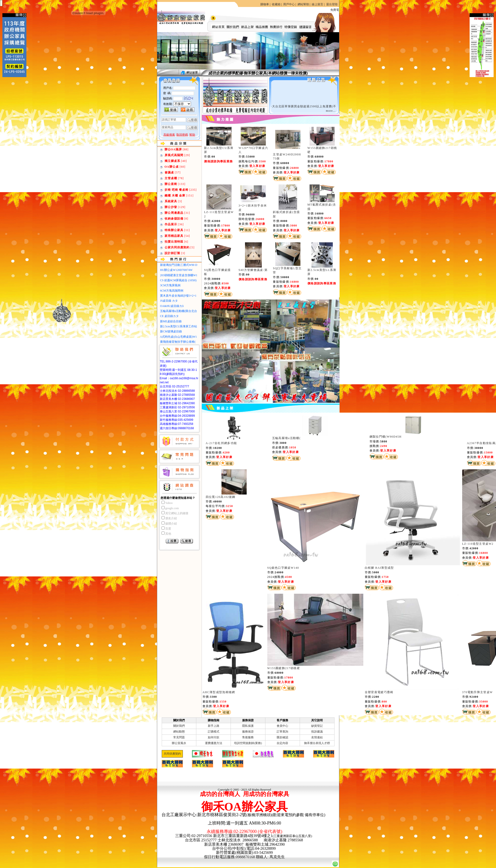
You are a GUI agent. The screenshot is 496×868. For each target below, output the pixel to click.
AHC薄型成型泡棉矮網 (219, 692)
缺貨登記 (317, 726)
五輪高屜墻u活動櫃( (286, 438)
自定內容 (282, 743)
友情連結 (317, 737)
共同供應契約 (172, 754)
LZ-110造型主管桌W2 (478, 544)
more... (331, 111)
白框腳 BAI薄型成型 (379, 568)
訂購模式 (214, 732)
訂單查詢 (282, 732)
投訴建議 (317, 732)
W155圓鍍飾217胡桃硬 (284, 668)
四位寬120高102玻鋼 (221, 497)
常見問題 (179, 737)
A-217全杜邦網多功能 (221, 443)
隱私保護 (248, 726)
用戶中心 (289, 4)
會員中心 (282, 726)
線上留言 (317, 4)
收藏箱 (276, 4)
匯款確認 (282, 737)
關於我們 (179, 726)
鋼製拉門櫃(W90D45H (386, 437)
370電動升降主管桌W (478, 692)
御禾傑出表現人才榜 (317, 743)
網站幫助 (303, 4)
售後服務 (248, 737)
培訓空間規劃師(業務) (248, 743)
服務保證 (248, 732)
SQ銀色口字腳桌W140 (283, 568)
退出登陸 (332, 4)
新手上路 (214, 726)
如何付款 (214, 737)
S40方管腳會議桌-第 (253, 270)
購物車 (265, 4)
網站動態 (179, 732)
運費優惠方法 (214, 743)
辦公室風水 (179, 743)
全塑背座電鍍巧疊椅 (379, 692)
